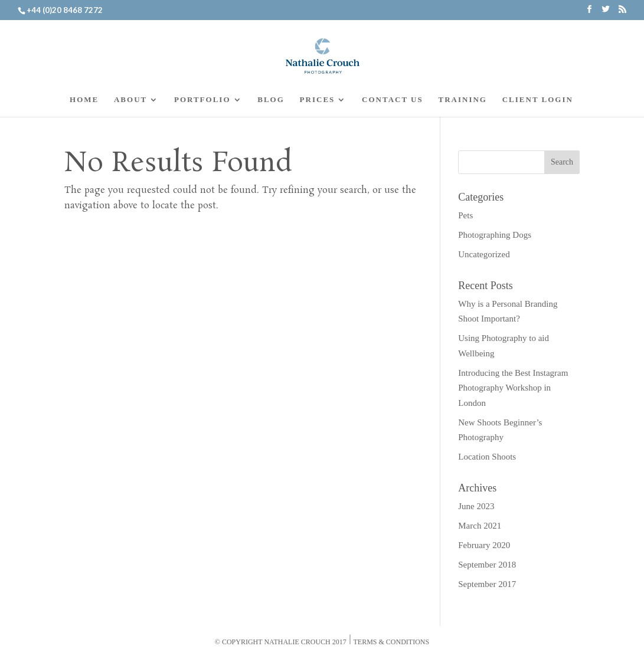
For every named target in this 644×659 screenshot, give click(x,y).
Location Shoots (487, 457)
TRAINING (462, 100)
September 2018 (487, 565)
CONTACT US (393, 100)
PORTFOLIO (202, 100)
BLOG (271, 100)
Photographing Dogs (495, 235)
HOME (84, 100)
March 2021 (480, 526)
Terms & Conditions (392, 642)
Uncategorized (484, 254)
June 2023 (476, 506)
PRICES (318, 100)
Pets (465, 215)
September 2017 (487, 584)
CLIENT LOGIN (538, 100)
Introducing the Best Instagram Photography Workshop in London (513, 388)
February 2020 (484, 545)
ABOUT (130, 100)
